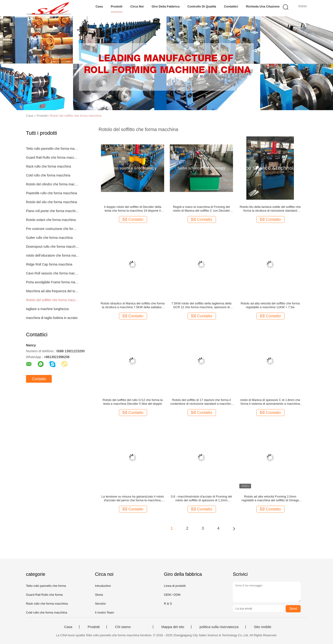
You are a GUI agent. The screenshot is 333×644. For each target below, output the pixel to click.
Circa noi (137, 6)
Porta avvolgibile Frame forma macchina (53, 282)
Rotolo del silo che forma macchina (52, 202)
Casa (99, 6)
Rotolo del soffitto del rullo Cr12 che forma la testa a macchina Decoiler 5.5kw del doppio (133, 402)
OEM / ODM (172, 595)
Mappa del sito (173, 627)
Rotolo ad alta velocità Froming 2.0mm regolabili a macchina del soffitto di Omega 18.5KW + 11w (270, 498)
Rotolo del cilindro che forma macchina (53, 184)
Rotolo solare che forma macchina (51, 220)
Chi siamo (123, 627)
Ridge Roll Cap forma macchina (49, 264)
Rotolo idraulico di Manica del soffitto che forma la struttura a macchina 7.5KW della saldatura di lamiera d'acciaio (133, 305)
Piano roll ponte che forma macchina (53, 211)
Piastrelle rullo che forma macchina (52, 193)
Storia (99, 595)
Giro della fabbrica (165, 6)
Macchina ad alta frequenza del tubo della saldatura (53, 291)
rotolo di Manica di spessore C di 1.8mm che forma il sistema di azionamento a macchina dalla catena (270, 402)
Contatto (39, 379)
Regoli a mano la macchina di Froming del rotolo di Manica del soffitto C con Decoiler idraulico (201, 209)
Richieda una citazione (263, 6)
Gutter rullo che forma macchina (49, 238)
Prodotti (117, 6)
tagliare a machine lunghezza (47, 309)
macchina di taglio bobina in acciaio (52, 318)
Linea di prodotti (175, 586)
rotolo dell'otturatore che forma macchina (53, 255)
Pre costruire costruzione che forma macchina (53, 229)
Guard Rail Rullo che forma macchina (53, 157)
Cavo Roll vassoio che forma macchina (53, 273)
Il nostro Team (104, 612)
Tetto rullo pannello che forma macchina (53, 149)
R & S (168, 604)
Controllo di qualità (202, 6)
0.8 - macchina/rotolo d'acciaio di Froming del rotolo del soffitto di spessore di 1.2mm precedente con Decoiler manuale (201, 498)
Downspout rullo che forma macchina (53, 247)
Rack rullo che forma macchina (48, 166)
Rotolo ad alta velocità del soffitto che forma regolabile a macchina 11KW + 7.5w (270, 305)
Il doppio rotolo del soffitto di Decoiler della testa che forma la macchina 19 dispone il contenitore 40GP (133, 209)
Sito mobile (263, 627)
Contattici (231, 6)
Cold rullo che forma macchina (48, 175)
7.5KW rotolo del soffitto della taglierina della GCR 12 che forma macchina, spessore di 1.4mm (201, 305)
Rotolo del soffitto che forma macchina (76, 116)
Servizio (100, 604)
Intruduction (103, 586)
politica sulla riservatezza (219, 627)
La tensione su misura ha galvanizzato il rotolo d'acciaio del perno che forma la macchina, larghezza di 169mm (133, 498)
